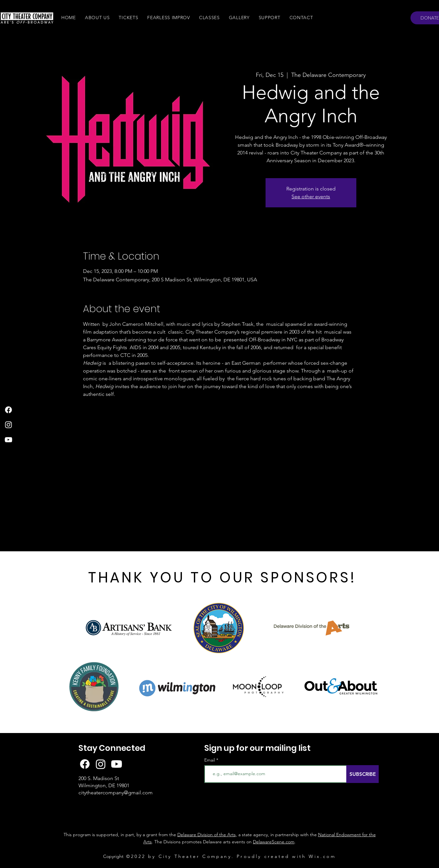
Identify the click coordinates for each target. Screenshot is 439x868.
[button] (97, 18)
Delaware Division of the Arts (207, 835)
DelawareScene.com (274, 842)
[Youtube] (117, 764)
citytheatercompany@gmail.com (116, 793)
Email (210, 760)
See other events (311, 196)
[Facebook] (8, 410)
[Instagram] (8, 425)
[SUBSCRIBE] (362, 774)
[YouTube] (8, 440)
